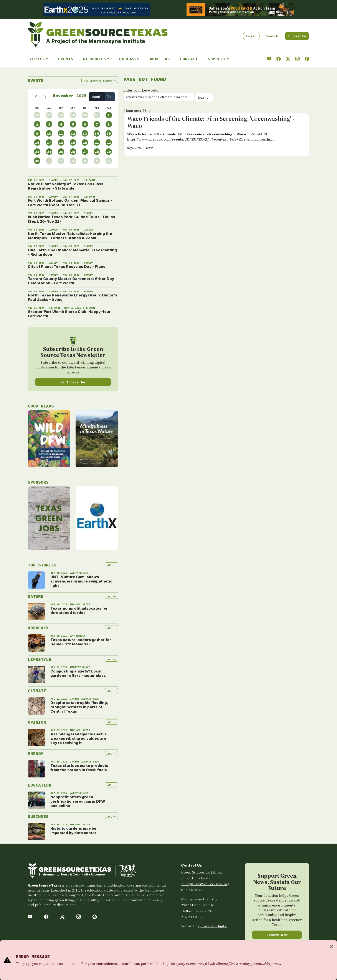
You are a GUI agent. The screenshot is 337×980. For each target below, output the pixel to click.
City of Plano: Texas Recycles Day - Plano (67, 267)
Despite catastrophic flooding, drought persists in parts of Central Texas (79, 707)
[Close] (332, 946)
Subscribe (297, 36)
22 (109, 142)
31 (97, 115)
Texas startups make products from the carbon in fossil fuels (79, 768)
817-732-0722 (192, 890)
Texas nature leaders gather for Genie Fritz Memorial (81, 642)
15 (109, 133)
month (97, 97)
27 (49, 115)
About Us (160, 59)
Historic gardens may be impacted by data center (73, 831)
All (100, 81)
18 (61, 142)
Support (217, 59)
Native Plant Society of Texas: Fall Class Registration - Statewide (66, 186)
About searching (137, 111)
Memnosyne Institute (199, 899)
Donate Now (277, 935)
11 (61, 133)
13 (85, 133)
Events (66, 59)
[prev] (36, 97)
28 (61, 115)
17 (49, 142)
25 (61, 152)
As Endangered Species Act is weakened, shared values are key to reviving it (78, 739)
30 (85, 115)
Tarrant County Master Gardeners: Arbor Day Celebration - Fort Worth (71, 281)
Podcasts (129, 59)
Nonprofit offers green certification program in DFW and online (78, 801)
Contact (189, 59)
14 (97, 133)
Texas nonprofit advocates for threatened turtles (79, 610)
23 (37, 152)
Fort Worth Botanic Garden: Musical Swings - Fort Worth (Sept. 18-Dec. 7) (70, 203)
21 (97, 142)
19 (73, 142)
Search (272, 36)
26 (37, 115)
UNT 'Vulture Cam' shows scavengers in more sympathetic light (81, 581)
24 (49, 152)
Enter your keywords (141, 90)
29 (73, 115)
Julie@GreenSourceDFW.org (205, 884)
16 (37, 142)
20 (85, 142)
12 (73, 133)
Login (251, 36)
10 (49, 133)
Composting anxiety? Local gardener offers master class (78, 673)
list (110, 97)
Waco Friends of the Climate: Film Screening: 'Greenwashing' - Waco (211, 122)
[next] (45, 97)
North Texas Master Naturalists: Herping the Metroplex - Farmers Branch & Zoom (70, 236)
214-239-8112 (192, 917)
